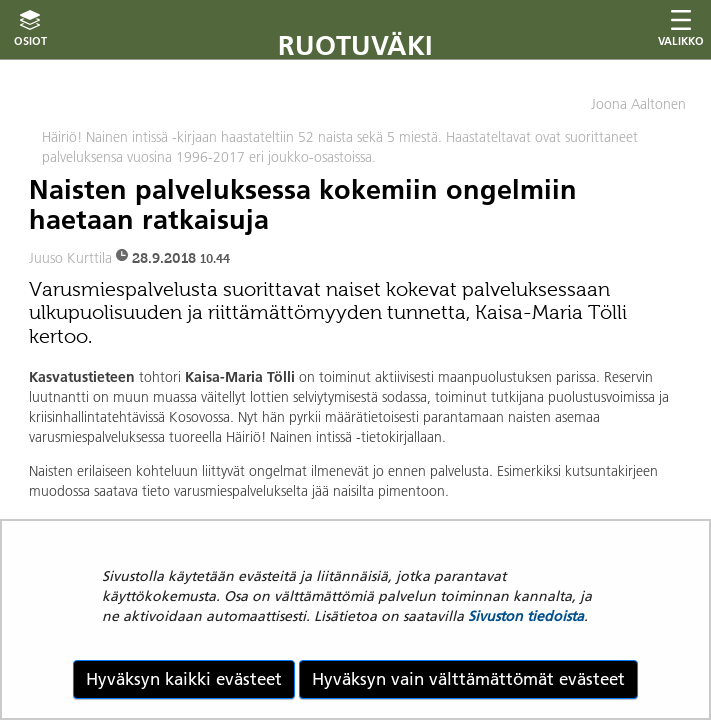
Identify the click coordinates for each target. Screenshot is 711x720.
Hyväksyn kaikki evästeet (184, 679)
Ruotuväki (355, 45)
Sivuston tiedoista (526, 616)
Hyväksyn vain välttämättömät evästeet (468, 679)
